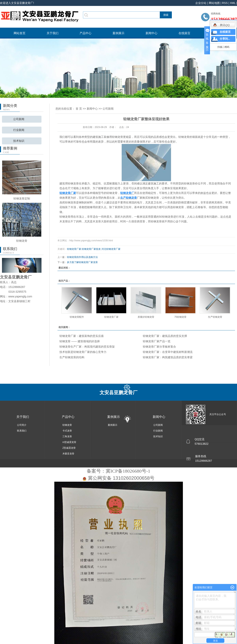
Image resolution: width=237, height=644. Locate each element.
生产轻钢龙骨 (215, 317)
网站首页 (20, 33)
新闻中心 (151, 33)
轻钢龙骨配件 (77, 317)
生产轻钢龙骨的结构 (72, 357)
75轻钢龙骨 (180, 317)
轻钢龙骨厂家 (74, 249)
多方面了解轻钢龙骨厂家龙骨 (82, 262)
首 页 (79, 109)
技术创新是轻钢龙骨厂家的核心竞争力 (83, 352)
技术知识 (19, 141)
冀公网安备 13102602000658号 (121, 478)
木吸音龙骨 (68, 454)
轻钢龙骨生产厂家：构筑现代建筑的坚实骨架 (87, 347)
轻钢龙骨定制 (22, 198)
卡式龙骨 (67, 431)
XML (233, 3)
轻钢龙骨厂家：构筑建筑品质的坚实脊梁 (168, 357)
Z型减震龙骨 (69, 448)
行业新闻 (19, 130)
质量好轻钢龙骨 (146, 317)
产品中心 (86, 33)
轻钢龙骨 (22, 241)
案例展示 (118, 33)
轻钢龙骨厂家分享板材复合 (159, 347)
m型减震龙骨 (69, 442)
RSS (225, 3)
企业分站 (201, 3)
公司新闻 (19, 119)
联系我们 (22, 431)
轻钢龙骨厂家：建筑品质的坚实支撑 (165, 336)
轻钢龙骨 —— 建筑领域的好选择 (80, 341)
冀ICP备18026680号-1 (128, 471)
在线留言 (184, 33)
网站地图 (214, 3)
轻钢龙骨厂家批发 (91, 249)
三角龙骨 (67, 436)
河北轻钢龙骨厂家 (111, 249)
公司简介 (22, 425)
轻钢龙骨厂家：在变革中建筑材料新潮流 (168, 352)
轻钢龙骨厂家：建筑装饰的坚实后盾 (82, 336)
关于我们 (53, 33)
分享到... (225, 39)
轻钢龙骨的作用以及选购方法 (82, 257)
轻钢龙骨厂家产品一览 (157, 341)
